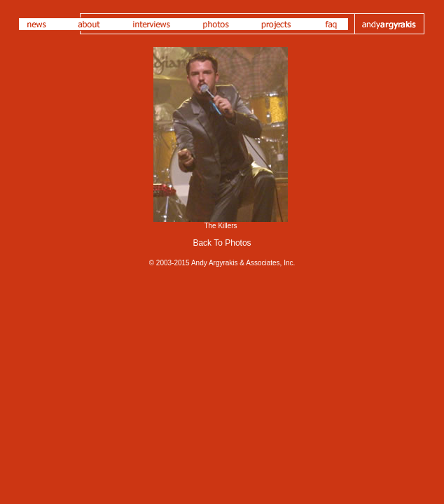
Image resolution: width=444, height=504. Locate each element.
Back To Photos (222, 243)
